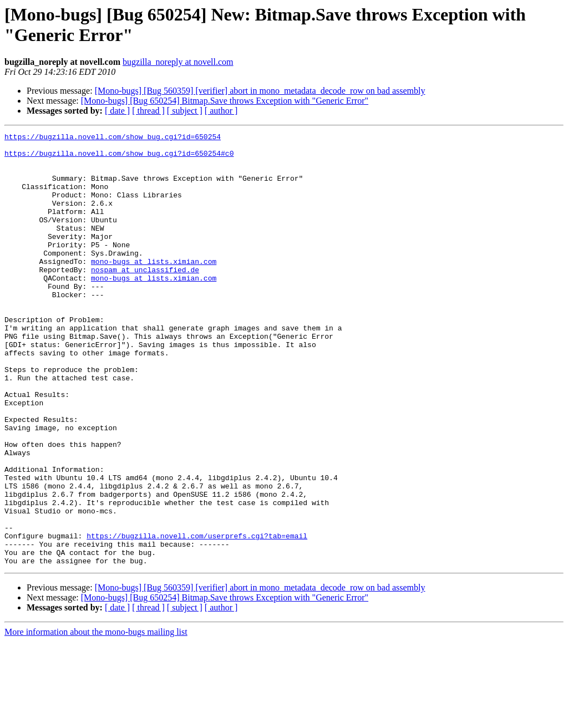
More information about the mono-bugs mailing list (96, 718)
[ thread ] (148, 111)
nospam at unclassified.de (145, 298)
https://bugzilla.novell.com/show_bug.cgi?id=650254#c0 (119, 158)
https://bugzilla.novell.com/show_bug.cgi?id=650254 (113, 138)
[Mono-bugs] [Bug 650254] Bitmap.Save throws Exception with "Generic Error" (225, 101)
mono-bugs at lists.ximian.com (154, 288)
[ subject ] (185, 111)
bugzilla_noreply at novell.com (178, 62)
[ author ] (221, 111)
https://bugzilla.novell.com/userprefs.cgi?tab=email (197, 617)
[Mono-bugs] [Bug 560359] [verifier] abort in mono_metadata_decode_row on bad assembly (260, 91)
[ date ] (117, 111)
